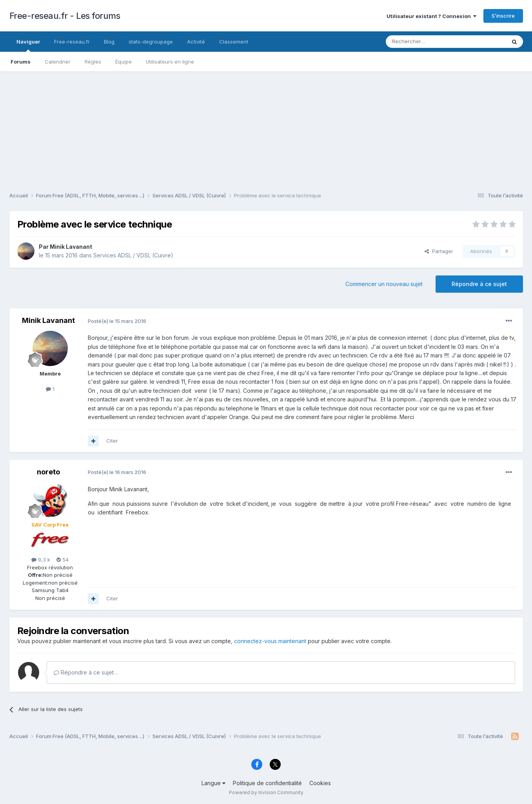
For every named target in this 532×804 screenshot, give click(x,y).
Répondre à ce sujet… (86, 672)
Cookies (320, 783)
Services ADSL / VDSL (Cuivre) (133, 255)
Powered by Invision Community (266, 792)
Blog (109, 42)
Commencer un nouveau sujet (384, 284)
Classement (234, 42)
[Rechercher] (429, 42)
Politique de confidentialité (267, 783)
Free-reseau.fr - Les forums (65, 16)
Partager (439, 251)
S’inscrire (503, 16)
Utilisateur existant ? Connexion (431, 16)
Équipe (123, 62)
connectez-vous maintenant (270, 641)
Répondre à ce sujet (479, 284)
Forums (21, 62)
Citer (112, 441)
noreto (48, 472)
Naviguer (28, 45)
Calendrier (58, 62)
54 (63, 560)
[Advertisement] (266, 126)
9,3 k (41, 560)
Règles (93, 62)
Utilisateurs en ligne (170, 62)
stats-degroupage (151, 42)
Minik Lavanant (71, 247)
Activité (196, 42)
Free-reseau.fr (72, 42)
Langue (213, 783)
